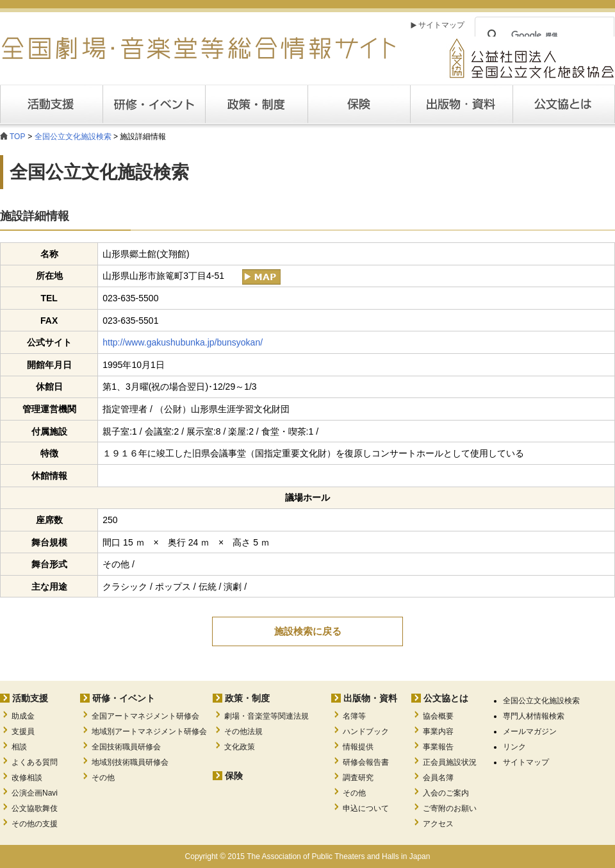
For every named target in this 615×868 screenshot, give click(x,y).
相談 (19, 747)
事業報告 (438, 747)
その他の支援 (35, 824)
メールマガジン (530, 731)
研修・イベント (124, 698)
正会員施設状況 (450, 762)
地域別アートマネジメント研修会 (149, 731)
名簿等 (354, 716)
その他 (103, 778)
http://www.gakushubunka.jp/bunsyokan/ (183, 342)
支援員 (23, 731)
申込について (366, 808)
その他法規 (243, 731)
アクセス (438, 824)
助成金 (23, 716)
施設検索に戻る (308, 631)
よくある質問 (35, 762)
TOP (17, 137)
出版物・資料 (370, 698)
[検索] (543, 35)
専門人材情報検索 (534, 716)
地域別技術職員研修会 (130, 762)
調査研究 (358, 778)
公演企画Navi (35, 793)
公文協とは (615, 104)
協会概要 (438, 716)
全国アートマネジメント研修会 (145, 716)
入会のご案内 (446, 793)
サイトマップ (441, 25)
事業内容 (438, 731)
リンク (514, 747)
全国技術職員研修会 (126, 747)
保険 (359, 104)
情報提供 (358, 747)
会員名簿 (438, 778)
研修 (154, 104)
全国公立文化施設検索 (73, 137)
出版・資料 (461, 104)
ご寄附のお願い (450, 808)
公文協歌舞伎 (35, 808)
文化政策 (240, 747)
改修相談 (27, 778)
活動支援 (51, 104)
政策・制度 (256, 104)
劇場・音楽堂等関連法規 (266, 716)
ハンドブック (366, 731)
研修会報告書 (366, 762)
